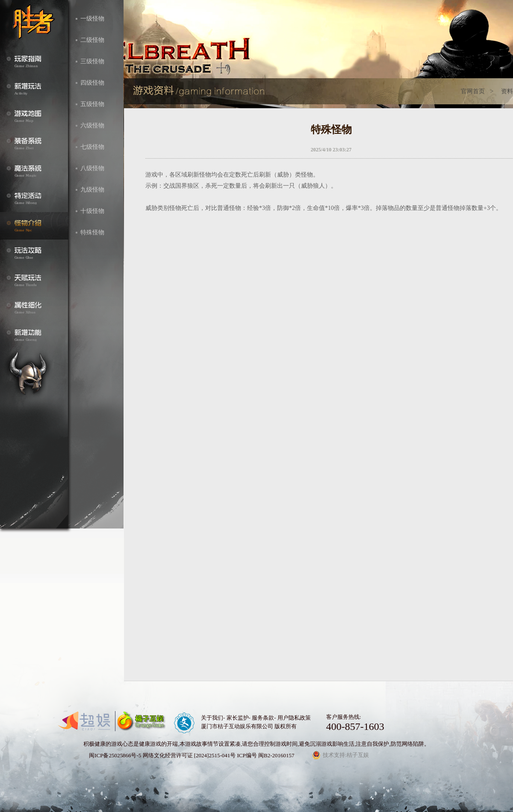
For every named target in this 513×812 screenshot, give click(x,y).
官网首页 (473, 91)
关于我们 (212, 718)
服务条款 (263, 718)
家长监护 (238, 718)
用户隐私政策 (294, 718)
